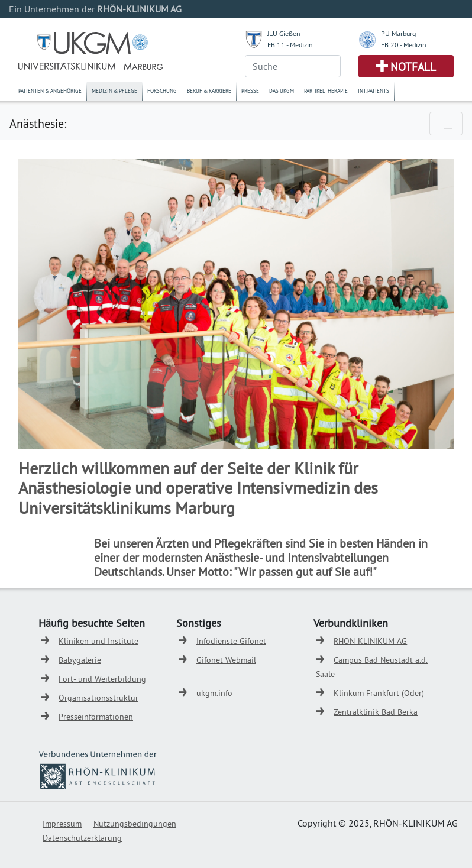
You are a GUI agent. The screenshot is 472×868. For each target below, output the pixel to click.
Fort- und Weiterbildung (102, 679)
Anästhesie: (38, 123)
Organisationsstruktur (98, 698)
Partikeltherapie (326, 91)
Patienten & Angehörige (50, 91)
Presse (250, 91)
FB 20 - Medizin (404, 45)
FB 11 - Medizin (290, 45)
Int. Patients (374, 91)
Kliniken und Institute (98, 641)
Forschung (162, 91)
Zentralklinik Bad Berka (376, 712)
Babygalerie (80, 660)
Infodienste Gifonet (231, 641)
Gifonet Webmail (226, 660)
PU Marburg (398, 33)
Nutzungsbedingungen (135, 824)
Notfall (413, 67)
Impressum (62, 824)
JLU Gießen (284, 33)
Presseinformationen (96, 717)
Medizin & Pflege (114, 91)
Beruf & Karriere (209, 91)
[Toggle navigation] (446, 124)
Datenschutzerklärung (82, 838)
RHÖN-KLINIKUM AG (370, 641)
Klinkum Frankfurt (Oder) (379, 693)
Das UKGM (282, 91)
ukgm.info (214, 693)
